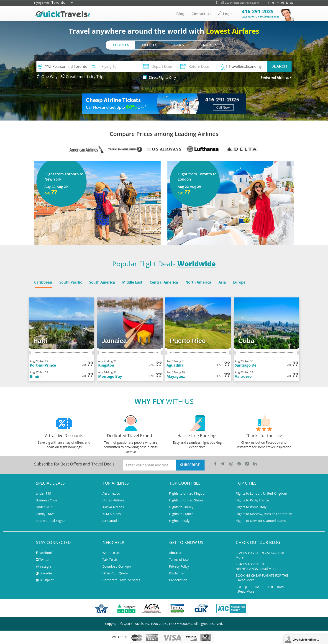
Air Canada (111, 521)
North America (198, 282)
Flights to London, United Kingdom (261, 493)
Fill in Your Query (115, 573)
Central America (164, 282)
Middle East (132, 282)
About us (176, 553)
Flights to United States (186, 500)
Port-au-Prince (43, 365)
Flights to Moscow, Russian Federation (264, 514)
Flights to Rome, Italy (251, 507)
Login (225, 13)
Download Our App (117, 566)
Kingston (106, 365)
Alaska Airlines (113, 507)
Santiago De (246, 365)
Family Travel (45, 514)
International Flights (51, 521)
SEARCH (279, 66)
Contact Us (201, 13)
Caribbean (43, 282)
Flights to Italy (179, 521)
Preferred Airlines (276, 77)
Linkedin (44, 573)
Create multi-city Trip (82, 77)
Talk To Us (110, 560)
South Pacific (71, 282)
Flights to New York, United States (261, 521)
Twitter (43, 560)
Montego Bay (110, 376)
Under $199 (45, 507)
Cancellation (178, 580)
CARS (179, 45)
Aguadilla (175, 365)
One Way (47, 77)
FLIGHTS (121, 45)
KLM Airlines (112, 514)
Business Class (47, 500)
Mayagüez (176, 376)
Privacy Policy (179, 566)
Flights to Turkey (181, 507)
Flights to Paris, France (252, 500)
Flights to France (181, 514)
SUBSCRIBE (190, 465)
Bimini (36, 376)
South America (102, 282)
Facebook (44, 553)
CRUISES (209, 45)
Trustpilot (45, 580)
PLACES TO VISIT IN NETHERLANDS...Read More (256, 566)
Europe (239, 282)
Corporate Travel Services (121, 580)
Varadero (243, 376)
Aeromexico (111, 493)
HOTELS (150, 45)
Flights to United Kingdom (188, 493)
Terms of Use (179, 560)
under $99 (43, 493)
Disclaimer (177, 573)
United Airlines (113, 500)
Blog (180, 13)
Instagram (45, 566)
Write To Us (111, 553)
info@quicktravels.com (245, 3)
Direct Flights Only (162, 77)
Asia (222, 282)
